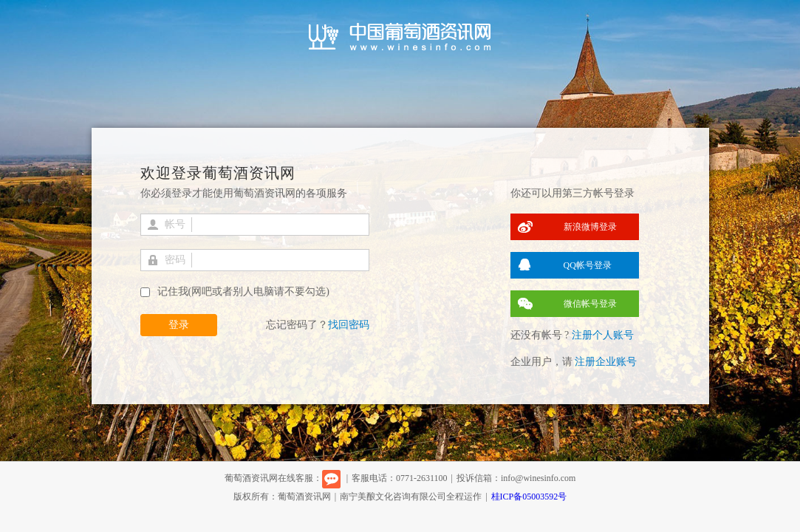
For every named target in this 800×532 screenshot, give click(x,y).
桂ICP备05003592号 (529, 497)
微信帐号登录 (590, 304)
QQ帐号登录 (588, 265)
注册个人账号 (603, 335)
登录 (179, 325)
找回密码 (349, 325)
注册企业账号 (606, 362)
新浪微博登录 (590, 227)
